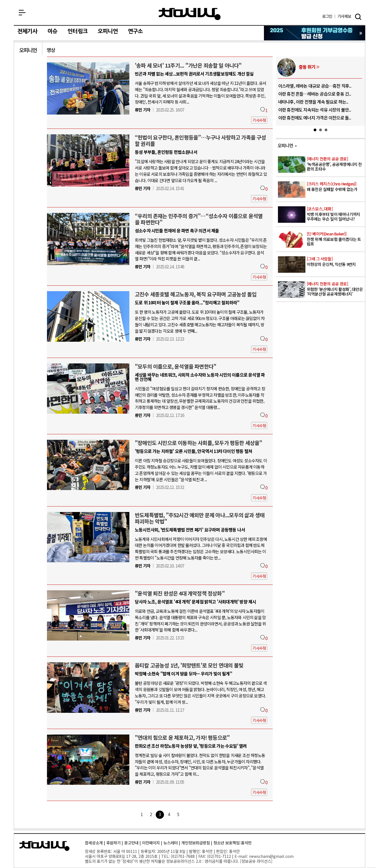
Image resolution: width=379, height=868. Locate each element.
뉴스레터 (171, 843)
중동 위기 (307, 67)
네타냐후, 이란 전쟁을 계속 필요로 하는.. (313, 102)
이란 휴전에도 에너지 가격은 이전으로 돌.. (315, 118)
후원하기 (113, 843)
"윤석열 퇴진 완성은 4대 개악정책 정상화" (180, 593)
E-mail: (241, 856)
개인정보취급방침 (196, 843)
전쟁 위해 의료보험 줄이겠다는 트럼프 (335, 239)
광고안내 (131, 843)
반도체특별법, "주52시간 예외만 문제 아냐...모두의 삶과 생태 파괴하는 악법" (200, 518)
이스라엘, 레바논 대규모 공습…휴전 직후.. (315, 86)
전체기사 (27, 31)
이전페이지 (151, 843)
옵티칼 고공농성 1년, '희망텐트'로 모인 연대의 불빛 (189, 665)
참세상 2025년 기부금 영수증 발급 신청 (315, 33)
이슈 (52, 31)
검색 (358, 17)
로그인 (327, 16)
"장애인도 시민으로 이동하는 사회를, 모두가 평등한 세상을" (199, 443)
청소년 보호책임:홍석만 (232, 843)
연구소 (136, 31)
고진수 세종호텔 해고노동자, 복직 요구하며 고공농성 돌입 (196, 294)
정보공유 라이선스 (256, 861)
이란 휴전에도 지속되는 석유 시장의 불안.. (315, 110)
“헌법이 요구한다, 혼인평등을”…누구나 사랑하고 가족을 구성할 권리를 (200, 141)
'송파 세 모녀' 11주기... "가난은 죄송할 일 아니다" (188, 65)
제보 (344, 16)
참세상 (190, 14)
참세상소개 (94, 843)
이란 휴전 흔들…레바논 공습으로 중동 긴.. (315, 94)
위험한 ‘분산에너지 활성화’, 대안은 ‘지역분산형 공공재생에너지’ (335, 289)
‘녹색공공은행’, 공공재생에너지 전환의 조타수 (335, 164)
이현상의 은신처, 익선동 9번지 (335, 262)
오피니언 (108, 31)
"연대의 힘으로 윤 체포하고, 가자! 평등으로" (182, 738)
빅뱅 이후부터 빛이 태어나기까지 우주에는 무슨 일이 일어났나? (335, 214)
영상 (51, 50)
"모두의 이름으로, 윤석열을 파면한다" (175, 366)
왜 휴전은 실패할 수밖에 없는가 (335, 187)
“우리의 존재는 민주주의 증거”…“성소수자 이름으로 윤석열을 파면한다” (199, 219)
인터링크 (78, 31)
